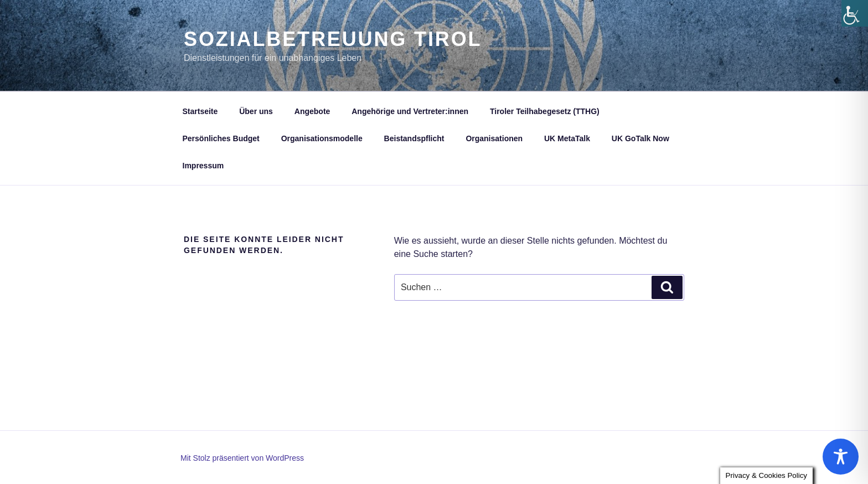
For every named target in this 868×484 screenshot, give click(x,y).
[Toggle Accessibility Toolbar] (841, 457)
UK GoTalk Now (640, 138)
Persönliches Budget (221, 138)
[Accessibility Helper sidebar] (855, 13)
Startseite (200, 111)
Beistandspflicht (414, 138)
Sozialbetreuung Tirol (333, 39)
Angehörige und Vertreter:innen (410, 111)
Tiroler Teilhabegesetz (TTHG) (545, 111)
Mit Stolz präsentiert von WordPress (242, 458)
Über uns (256, 111)
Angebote (312, 111)
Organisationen (494, 138)
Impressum (203, 166)
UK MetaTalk (567, 138)
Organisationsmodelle (322, 138)
